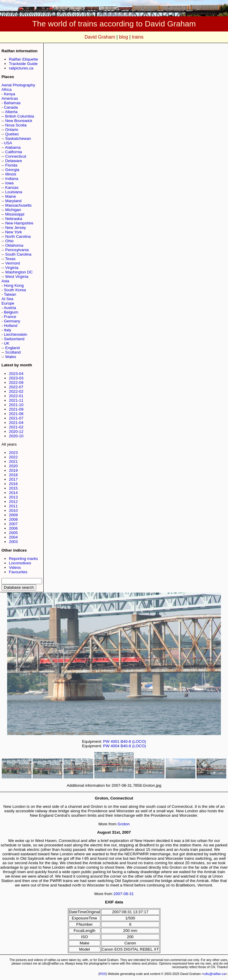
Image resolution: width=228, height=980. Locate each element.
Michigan (13, 210)
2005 (13, 533)
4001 (115, 741)
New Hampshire (19, 223)
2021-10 (16, 405)
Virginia (12, 268)
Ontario (12, 130)
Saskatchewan (18, 138)
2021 (13, 461)
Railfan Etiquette (23, 59)
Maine (11, 196)
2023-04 (16, 374)
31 (132, 894)
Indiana (12, 179)
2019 (13, 470)
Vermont (13, 263)
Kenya (9, 94)
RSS (103, 974)
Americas (10, 98)
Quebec (12, 134)
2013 (13, 497)
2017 (13, 479)
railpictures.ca (21, 68)
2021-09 (16, 409)
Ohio (9, 241)
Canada (11, 107)
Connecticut (16, 156)
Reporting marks (23, 559)
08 (126, 894)
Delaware (14, 161)
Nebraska (14, 219)
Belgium (11, 312)
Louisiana (14, 192)
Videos (15, 567)
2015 (13, 488)
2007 (13, 524)
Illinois (11, 174)
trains (138, 37)
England (13, 348)
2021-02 (16, 427)
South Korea (15, 290)
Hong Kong (14, 285)
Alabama (13, 147)
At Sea (7, 299)
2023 (13, 453)
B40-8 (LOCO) (133, 741)
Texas (10, 259)
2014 (13, 493)
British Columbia (20, 116)
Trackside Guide (23, 64)
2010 (13, 510)
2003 (13, 542)
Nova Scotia (16, 125)
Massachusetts (19, 205)
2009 (13, 515)
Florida (11, 165)
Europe (8, 303)
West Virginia (17, 277)
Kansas (12, 187)
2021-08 (16, 414)
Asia (5, 281)
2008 (13, 519)
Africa (7, 90)
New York (14, 232)
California (14, 152)
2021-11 (16, 400)
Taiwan (10, 294)
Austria (10, 308)
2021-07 (16, 418)
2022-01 (16, 396)
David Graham (100, 37)
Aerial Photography (18, 85)
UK (7, 343)
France (10, 317)
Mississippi (15, 214)
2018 (13, 475)
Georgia (12, 170)
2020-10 (16, 436)
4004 (115, 746)
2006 (13, 528)
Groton (124, 824)
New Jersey (16, 228)
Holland (11, 326)
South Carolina (18, 254)
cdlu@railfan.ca (214, 974)
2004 (13, 537)
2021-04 (16, 423)
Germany (12, 321)
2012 (13, 502)
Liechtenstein (16, 334)
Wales (11, 357)
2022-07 (16, 387)
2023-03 (16, 378)
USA (8, 143)
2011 (13, 506)
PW (106, 741)
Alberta (11, 112)
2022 (13, 457)
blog (123, 37)
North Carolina (18, 236)
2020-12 (16, 432)
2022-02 (16, 391)
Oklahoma (14, 245)
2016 (13, 484)
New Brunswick (19, 121)
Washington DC (19, 272)
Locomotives (20, 563)
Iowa (9, 183)
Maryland (14, 201)
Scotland (13, 352)
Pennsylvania (17, 250)
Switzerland (14, 339)
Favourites (18, 572)
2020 (13, 466)
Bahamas (12, 103)
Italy (7, 330)
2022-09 (16, 383)
